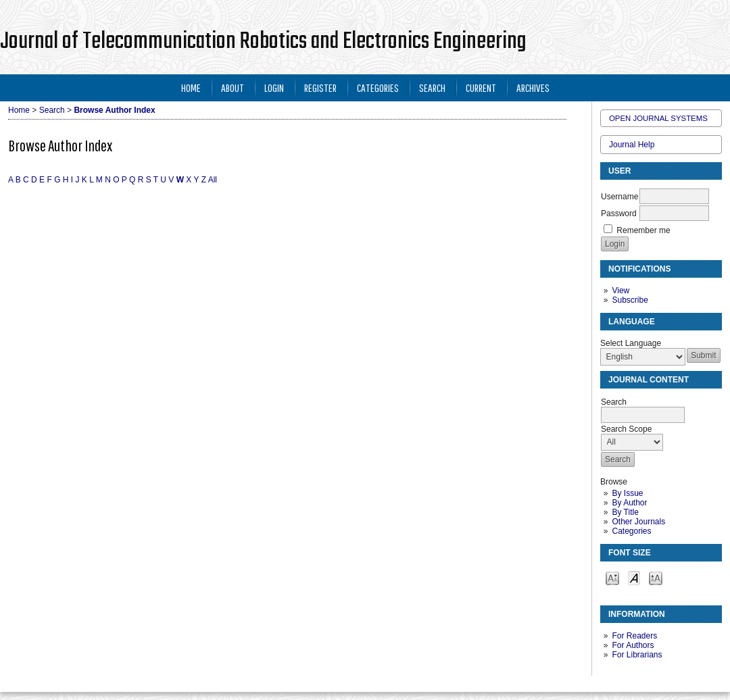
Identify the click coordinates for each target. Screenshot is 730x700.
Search (432, 87)
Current (481, 87)
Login (274, 87)
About (233, 87)
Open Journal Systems (658, 118)
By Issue (627, 493)
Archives (533, 87)
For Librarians (637, 655)
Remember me (643, 230)
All (213, 180)
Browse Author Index (114, 110)
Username (619, 197)
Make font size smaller (612, 577)
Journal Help (632, 145)
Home (191, 87)
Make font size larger (656, 577)
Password (619, 214)
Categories (631, 531)
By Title (625, 512)
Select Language (631, 343)
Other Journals (638, 522)
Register (320, 87)
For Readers (634, 636)
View (620, 291)
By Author (629, 503)
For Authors (633, 645)
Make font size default (634, 577)
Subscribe (630, 300)
